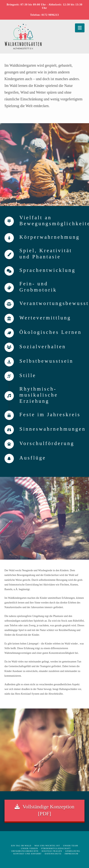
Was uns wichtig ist (47, 846)
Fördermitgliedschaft (56, 848)
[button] (80, 28)
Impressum (72, 854)
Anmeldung (73, 851)
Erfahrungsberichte (25, 851)
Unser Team (70, 846)
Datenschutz (53, 854)
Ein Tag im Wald (21, 846)
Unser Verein (29, 848)
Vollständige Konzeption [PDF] (44, 810)
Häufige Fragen (52, 851)
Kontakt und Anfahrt (27, 854)
